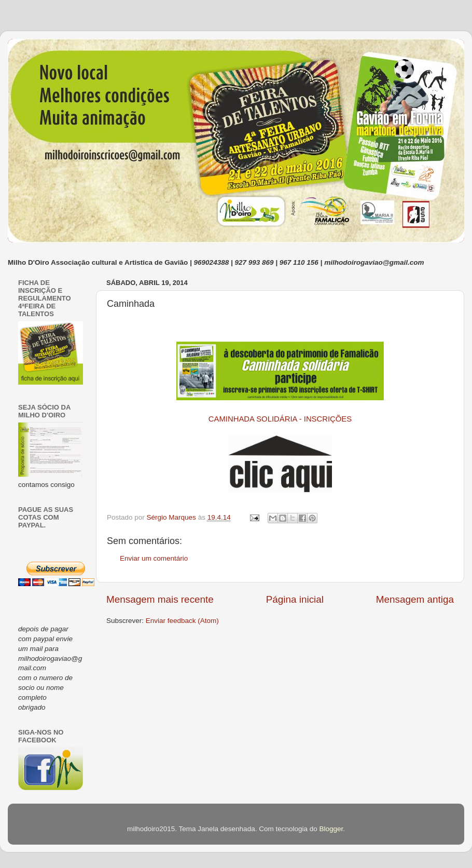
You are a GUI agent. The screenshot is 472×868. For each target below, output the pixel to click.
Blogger (331, 829)
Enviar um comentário (154, 558)
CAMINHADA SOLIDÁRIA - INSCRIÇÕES (280, 419)
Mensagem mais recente (160, 599)
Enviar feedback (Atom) (182, 621)
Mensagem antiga (415, 599)
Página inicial (295, 599)
